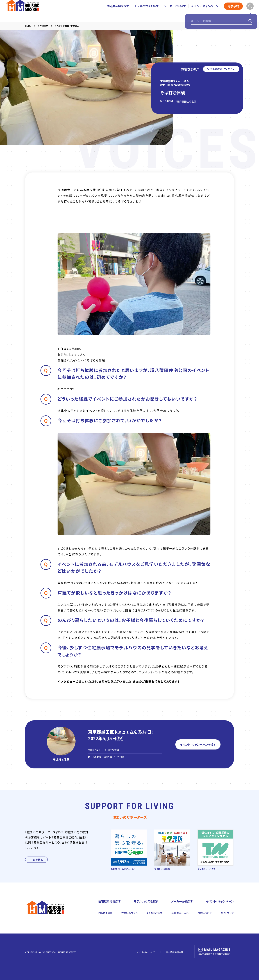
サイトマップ (227, 913)
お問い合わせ (205, 913)
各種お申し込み (180, 913)
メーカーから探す (175, 11)
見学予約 (233, 11)
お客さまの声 (105, 913)
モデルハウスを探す (146, 11)
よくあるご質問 (154, 913)
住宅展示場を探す (118, 11)
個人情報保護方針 (174, 952)
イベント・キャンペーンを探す (198, 744)
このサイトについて (146, 952)
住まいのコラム (129, 913)
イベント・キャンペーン (205, 11)
